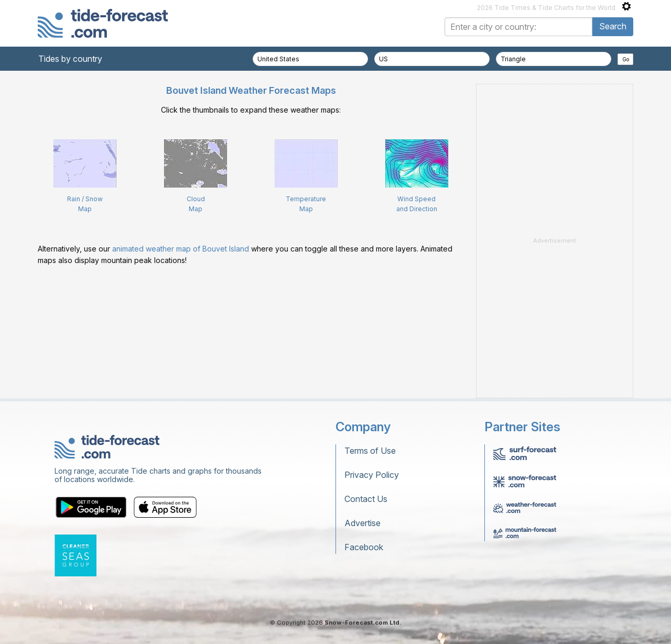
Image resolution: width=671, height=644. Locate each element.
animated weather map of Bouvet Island (181, 249)
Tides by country (70, 59)
